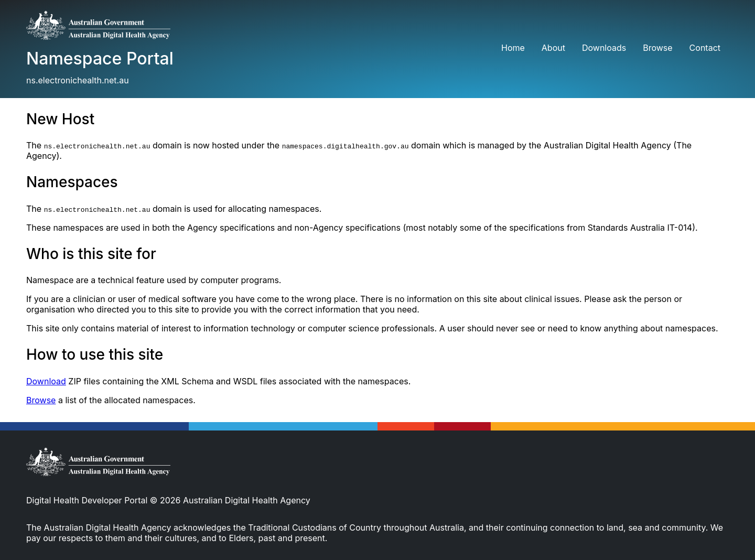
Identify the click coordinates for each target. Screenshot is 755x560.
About (553, 48)
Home (513, 48)
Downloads (604, 48)
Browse (657, 48)
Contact (705, 48)
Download (46, 381)
